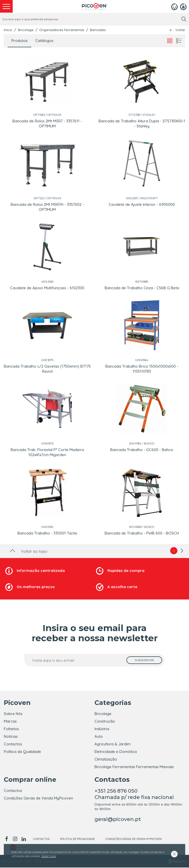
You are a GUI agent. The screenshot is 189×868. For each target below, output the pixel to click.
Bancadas (98, 30)
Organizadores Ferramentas (62, 30)
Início (8, 30)
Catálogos (44, 41)
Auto (99, 736)
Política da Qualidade (22, 752)
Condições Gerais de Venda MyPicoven (38, 799)
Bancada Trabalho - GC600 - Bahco (142, 450)
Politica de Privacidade (77, 839)
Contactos (13, 744)
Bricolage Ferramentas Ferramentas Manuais (134, 767)
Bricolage (26, 30)
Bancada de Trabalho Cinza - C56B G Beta (142, 288)
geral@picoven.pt (118, 820)
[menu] (6, 6)
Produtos (20, 41)
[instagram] (15, 839)
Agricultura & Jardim (112, 744)
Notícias (11, 736)
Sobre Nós (13, 714)
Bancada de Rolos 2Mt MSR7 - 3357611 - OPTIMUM (47, 124)
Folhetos (11, 729)
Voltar (180, 30)
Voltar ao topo (28, 551)
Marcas (10, 721)
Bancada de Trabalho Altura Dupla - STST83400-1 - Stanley (142, 124)
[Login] (174, 6)
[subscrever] (144, 660)
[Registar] (183, 6)
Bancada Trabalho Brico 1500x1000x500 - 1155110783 (142, 369)
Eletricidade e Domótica (116, 752)
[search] (184, 19)
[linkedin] (24, 839)
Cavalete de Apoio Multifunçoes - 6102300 (47, 288)
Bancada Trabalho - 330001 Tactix (47, 533)
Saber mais (49, 856)
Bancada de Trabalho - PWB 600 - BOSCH (142, 533)
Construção (105, 721)
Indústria (102, 729)
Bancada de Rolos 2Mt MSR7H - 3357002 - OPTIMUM (47, 207)
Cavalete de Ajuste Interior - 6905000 (142, 204)
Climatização (106, 759)
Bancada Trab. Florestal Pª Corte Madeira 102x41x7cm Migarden (47, 452)
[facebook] (7, 839)
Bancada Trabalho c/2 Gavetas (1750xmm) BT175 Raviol (47, 369)
